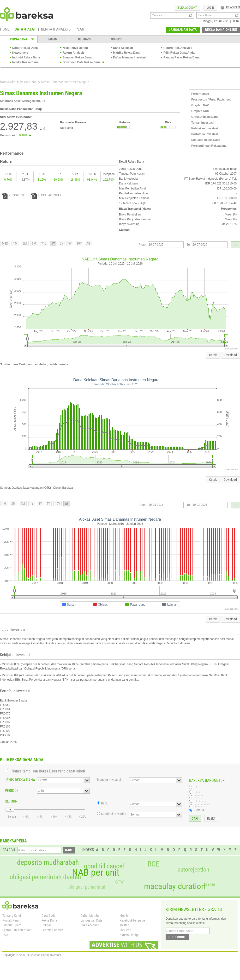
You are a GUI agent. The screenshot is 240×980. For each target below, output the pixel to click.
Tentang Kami (12, 916)
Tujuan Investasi (202, 123)
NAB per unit (96, 873)
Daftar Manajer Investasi (130, 57)
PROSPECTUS (15, 195)
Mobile (124, 916)
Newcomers (20, 53)
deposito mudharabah (48, 862)
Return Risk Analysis (178, 48)
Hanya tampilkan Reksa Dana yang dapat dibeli (48, 771)
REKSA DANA (18, 39)
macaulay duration (175, 886)
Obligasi (47, 925)
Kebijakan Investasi (205, 128)
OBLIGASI (84, 39)
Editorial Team (12, 925)
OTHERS (116, 39)
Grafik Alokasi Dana (205, 117)
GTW (119, 882)
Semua (199, 810)
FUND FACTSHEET (47, 195)
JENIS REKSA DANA (20, 780)
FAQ (5, 935)
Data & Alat (8, 82)
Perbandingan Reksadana (209, 146)
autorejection (193, 869)
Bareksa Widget (130, 935)
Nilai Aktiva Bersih (75, 48)
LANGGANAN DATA (183, 30)
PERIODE (12, 791)
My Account (230, 7)
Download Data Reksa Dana (82, 62)
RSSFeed (125, 930)
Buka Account (90, 925)
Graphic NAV (200, 105)
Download (230, 355)
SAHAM (53, 39)
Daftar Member (90, 916)
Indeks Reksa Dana (25, 62)
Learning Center (52, 930)
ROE (153, 864)
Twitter (124, 925)
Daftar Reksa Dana (25, 48)
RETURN (11, 801)
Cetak (213, 355)
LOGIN (210, 8)
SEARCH (9, 850)
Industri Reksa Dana (26, 57)
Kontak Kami (11, 920)
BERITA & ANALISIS (56, 30)
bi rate (210, 884)
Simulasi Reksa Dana (77, 57)
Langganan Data (91, 920)
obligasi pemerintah (87, 887)
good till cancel (104, 866)
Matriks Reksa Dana (127, 53)
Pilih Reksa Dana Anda (179, 53)
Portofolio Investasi (205, 134)
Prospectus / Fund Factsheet (211, 100)
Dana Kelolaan (123, 48)
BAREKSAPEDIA (13, 841)
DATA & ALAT (25, 30)
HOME (5, 30)
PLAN (80, 30)
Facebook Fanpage (132, 920)
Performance (200, 94)
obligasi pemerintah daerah (45, 877)
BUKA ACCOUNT (187, 8)
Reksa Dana (28, 82)
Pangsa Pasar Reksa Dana (181, 57)
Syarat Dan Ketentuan (17, 930)
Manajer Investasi (109, 780)
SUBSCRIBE (177, 937)
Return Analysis (74, 53)
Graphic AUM (200, 111)
